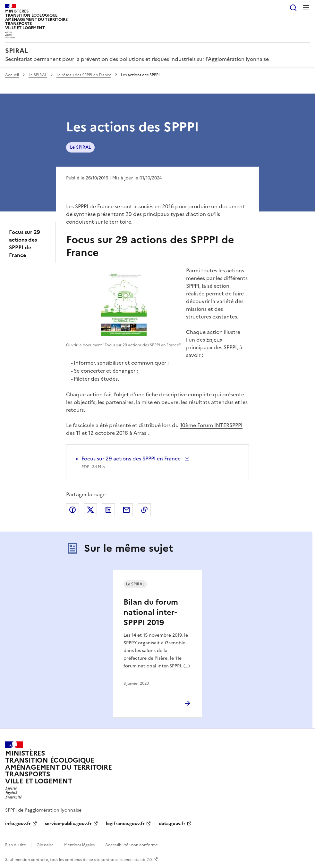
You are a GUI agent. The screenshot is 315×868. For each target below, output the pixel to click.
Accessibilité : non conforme (132, 845)
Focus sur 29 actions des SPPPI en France (132, 459)
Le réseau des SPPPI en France (84, 75)
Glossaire (45, 845)
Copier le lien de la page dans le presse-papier (144, 510)
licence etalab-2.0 (136, 860)
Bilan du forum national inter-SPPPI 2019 (151, 612)
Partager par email (126, 510)
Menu (306, 8)
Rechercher (293, 8)
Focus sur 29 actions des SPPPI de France (25, 244)
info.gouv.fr (18, 824)
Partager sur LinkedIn (108, 510)
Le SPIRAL (38, 75)
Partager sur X (90, 510)
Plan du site (16, 845)
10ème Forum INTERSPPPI (211, 425)
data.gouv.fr (172, 824)
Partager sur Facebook (72, 510)
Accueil (12, 75)
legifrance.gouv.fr (125, 824)
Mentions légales (79, 845)
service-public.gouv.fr (68, 824)
